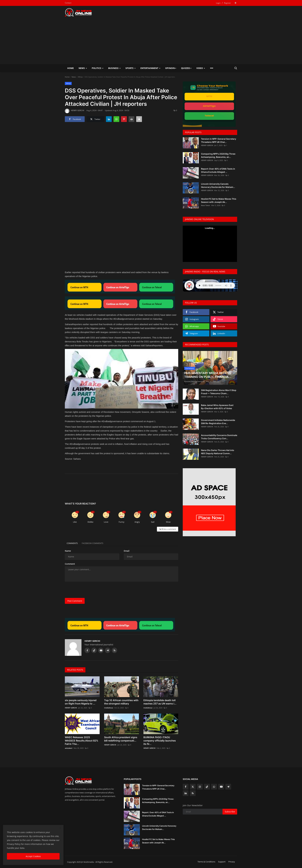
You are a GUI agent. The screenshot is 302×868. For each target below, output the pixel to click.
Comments (73, 543)
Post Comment (75, 601)
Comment (70, 564)
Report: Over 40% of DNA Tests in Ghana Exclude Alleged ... (218, 170)
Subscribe (230, 812)
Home (71, 68)
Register (227, 3)
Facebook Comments (96, 543)
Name (68, 551)
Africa (80, 77)
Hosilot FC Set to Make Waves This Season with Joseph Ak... (219, 200)
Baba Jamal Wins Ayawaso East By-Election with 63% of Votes (217, 407)
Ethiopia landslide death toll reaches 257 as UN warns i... (160, 702)
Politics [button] (98, 68)
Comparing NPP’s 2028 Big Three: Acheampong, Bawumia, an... (218, 155)
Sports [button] (131, 68)
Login (218, 3)
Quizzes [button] (186, 68)
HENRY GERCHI (75, 111)
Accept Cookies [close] (33, 856)
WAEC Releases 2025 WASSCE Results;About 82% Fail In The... (82, 741)
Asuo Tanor (206, 205)
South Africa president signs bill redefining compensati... (121, 739)
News (74, 77)
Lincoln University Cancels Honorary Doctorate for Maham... (218, 185)
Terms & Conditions (206, 862)
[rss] (193, 793)
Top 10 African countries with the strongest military (121, 702)
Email (127, 551)
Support (222, 862)
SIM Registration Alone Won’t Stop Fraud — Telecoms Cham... (219, 392)
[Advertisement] (151, 42)
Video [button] (201, 68)
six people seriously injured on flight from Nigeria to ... (81, 702)
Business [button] (114, 68)
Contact (68, 3)
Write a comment (168, 529)
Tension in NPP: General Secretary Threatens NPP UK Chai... (219, 140)
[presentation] (88, 590)
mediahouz (109, 708)
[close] (60, 828)
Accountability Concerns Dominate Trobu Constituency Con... (219, 437)
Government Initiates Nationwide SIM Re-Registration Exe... (218, 422)
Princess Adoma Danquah (194, 381)
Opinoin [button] (171, 68)
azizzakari (69, 748)
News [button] (83, 68)
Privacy (232, 862)
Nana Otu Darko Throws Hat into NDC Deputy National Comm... (218, 452)
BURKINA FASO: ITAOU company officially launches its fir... (160, 741)
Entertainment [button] (150, 68)
